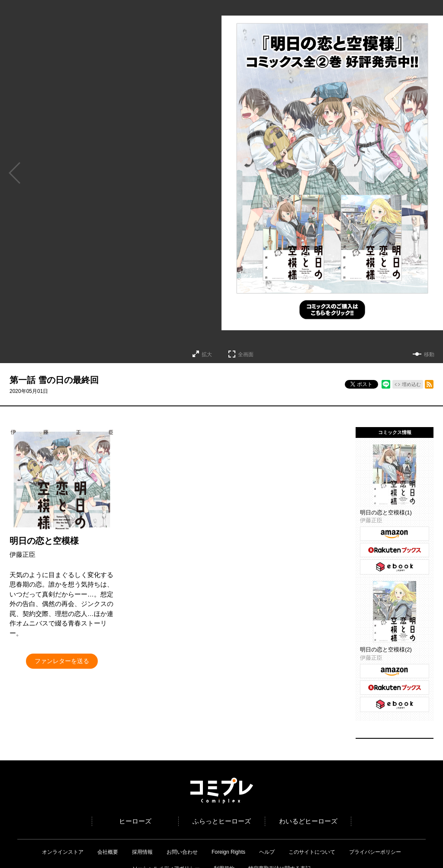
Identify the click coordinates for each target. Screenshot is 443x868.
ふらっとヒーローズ (222, 821)
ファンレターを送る (62, 661)
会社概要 (108, 852)
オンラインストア (63, 852)
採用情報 (142, 852)
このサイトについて (312, 852)
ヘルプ (267, 852)
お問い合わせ (182, 852)
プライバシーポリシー (375, 852)
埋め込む (411, 384)
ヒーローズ (135, 821)
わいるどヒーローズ (308, 821)
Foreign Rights (228, 852)
